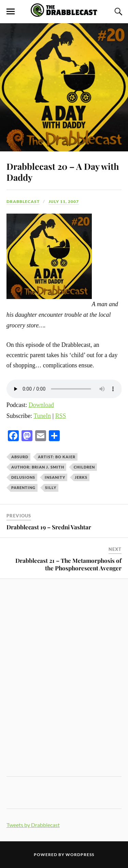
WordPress (80, 855)
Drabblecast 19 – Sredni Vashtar (49, 527)
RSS (61, 416)
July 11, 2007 (64, 201)
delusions (23, 477)
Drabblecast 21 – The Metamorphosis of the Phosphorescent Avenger (68, 564)
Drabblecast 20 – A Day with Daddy (63, 172)
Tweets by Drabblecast (33, 825)
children (84, 467)
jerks (81, 477)
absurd (20, 457)
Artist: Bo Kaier (57, 457)
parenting (23, 487)
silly (51, 487)
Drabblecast (23, 201)
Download (41, 405)
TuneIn (42, 416)
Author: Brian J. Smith (38, 467)
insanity (55, 477)
